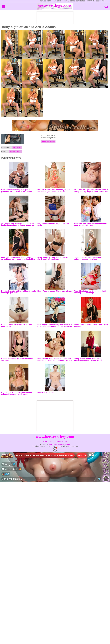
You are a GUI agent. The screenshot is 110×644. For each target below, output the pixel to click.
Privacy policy (48, 441)
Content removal (61, 441)
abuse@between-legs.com (60, 444)
